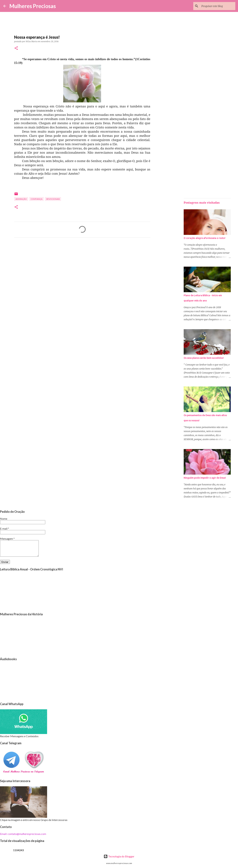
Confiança (36, 199)
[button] (16, 48)
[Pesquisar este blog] (218, 6)
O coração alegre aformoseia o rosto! (205, 238)
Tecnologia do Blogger (119, 856)
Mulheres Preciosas (33, 6)
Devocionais (53, 199)
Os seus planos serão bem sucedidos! (204, 358)
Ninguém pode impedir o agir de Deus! (205, 478)
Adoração (21, 199)
